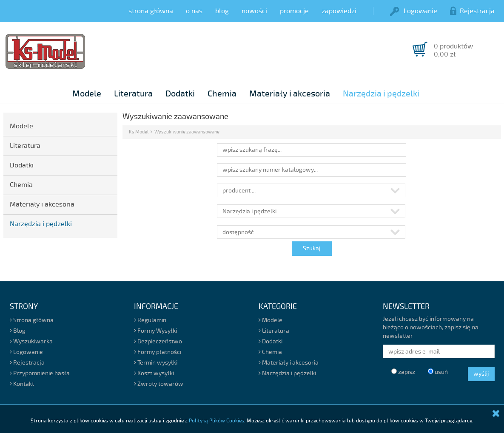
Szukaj (312, 248)
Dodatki (180, 94)
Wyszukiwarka (31, 341)
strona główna (151, 11)
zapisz (403, 372)
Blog (18, 331)
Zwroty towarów (159, 384)
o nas (194, 11)
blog (222, 11)
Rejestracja (472, 11)
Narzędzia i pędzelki (381, 94)
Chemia (222, 94)
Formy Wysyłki (155, 331)
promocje (294, 11)
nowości (254, 11)
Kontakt (22, 384)
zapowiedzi (339, 11)
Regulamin (150, 320)
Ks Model (139, 132)
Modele (87, 94)
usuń (438, 372)
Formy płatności (158, 352)
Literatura (133, 94)
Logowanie (414, 11)
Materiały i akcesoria (290, 94)
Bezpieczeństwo (158, 341)
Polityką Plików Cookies (216, 421)
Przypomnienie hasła (40, 373)
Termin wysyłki (156, 363)
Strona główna (32, 320)
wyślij (481, 374)
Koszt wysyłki (154, 373)
